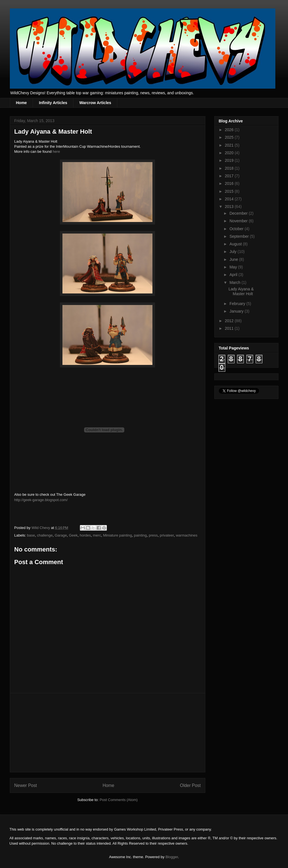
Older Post (190, 785)
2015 (230, 191)
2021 (230, 145)
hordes (85, 535)
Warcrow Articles (95, 103)
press (153, 535)
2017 (230, 176)
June (234, 259)
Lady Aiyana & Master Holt (241, 291)
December (239, 213)
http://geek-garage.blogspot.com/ (41, 500)
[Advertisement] (107, 733)
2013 (230, 207)
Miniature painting (117, 535)
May (234, 267)
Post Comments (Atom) (119, 800)
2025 (230, 137)
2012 (230, 321)
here (56, 152)
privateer (167, 535)
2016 (230, 183)
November (239, 221)
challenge (45, 535)
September (240, 236)
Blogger (172, 857)
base (31, 535)
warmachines (187, 535)
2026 (230, 130)
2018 (230, 168)
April (234, 275)
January (237, 311)
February (238, 304)
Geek (73, 535)
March (236, 282)
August (236, 244)
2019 (230, 160)
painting (140, 535)
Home (22, 103)
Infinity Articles (53, 103)
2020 (230, 153)
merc (97, 535)
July (234, 252)
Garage (61, 535)
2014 (230, 199)
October (237, 229)
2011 (230, 328)
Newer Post (26, 785)
